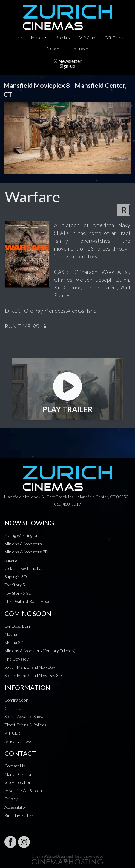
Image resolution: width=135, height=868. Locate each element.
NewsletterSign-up (68, 63)
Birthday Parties (19, 815)
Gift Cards (114, 38)
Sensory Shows (18, 741)
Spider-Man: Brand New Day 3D (33, 675)
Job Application (18, 782)
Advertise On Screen (23, 791)
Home (17, 38)
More (51, 48)
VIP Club (87, 38)
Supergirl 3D (16, 577)
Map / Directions (20, 774)
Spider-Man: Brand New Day (30, 667)
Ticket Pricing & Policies (26, 725)
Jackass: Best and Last (25, 568)
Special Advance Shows (25, 716)
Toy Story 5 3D (18, 593)
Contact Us (15, 766)
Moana (11, 634)
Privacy (11, 799)
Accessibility (15, 807)
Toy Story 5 (15, 585)
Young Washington (22, 535)
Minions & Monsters (23, 544)
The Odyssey (17, 659)
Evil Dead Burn (18, 626)
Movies (37, 38)
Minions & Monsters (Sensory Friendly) (40, 651)
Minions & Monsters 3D (26, 552)
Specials (63, 38)
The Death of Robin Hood (27, 601)
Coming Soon (16, 700)
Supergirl (12, 560)
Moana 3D (14, 642)
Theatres (77, 48)
